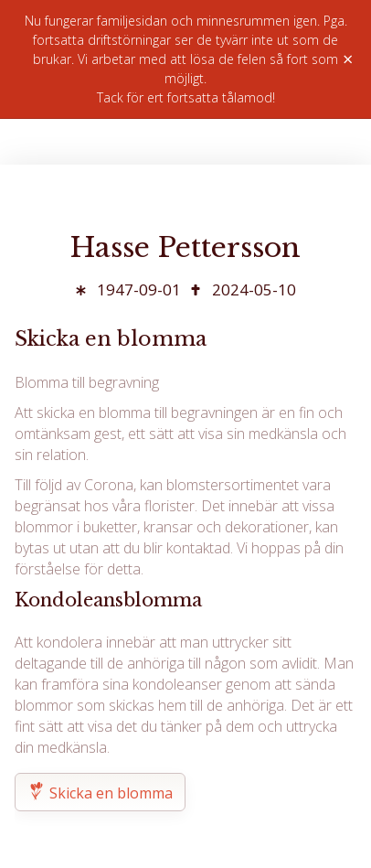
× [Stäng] (348, 59)
